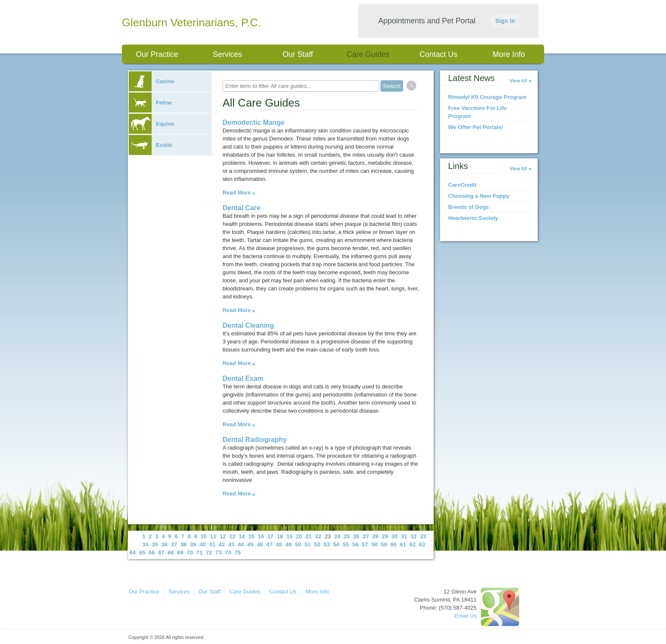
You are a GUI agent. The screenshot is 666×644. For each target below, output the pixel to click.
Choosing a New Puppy (479, 196)
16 (261, 536)
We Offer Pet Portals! (476, 127)
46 (260, 544)
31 (404, 536)
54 (336, 544)
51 (308, 544)
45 (250, 544)
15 (251, 536)
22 (318, 536)
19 (289, 536)
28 (375, 536)
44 (241, 544)
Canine (151, 81)
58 (374, 544)
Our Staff (298, 54)
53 (327, 544)
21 (308, 536)
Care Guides (368, 54)
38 (183, 544)
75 (237, 553)
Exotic (151, 145)
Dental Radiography (255, 440)
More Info (509, 54)
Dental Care (241, 208)
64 (133, 553)
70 (190, 553)
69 (180, 553)
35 (155, 544)
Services (227, 54)
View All (518, 81)
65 (142, 553)
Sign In (505, 21)
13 (232, 536)
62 (412, 544)
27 (366, 536)
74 (228, 553)
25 (347, 536)
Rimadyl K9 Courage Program (487, 97)
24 (337, 536)
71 (199, 553)
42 (222, 544)
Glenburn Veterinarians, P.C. (192, 22)
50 (298, 544)
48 (279, 544)
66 (152, 553)
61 (403, 544)
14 (242, 536)
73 (218, 553)
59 (384, 544)
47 (269, 544)
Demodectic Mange (254, 122)
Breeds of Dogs (468, 207)
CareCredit (462, 185)
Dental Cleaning (248, 325)
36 (164, 544)
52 (317, 544)
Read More (237, 193)
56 (355, 544)
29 (385, 536)
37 (174, 544)
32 (413, 536)
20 (299, 536)
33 (423, 536)
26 (356, 536)
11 (213, 536)
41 (212, 544)
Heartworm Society (473, 218)
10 (203, 536)
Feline (150, 103)
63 (422, 544)
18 (280, 536)
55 (346, 544)
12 (223, 536)
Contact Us (439, 54)
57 (365, 544)
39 (193, 544)
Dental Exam (243, 378)
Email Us (466, 616)
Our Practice (157, 54)
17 (270, 536)
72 (209, 553)
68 (171, 553)
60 (393, 544)
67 (161, 553)
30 (394, 536)
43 (231, 544)
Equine (151, 124)
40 (203, 544)
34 (145, 544)
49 (288, 544)
